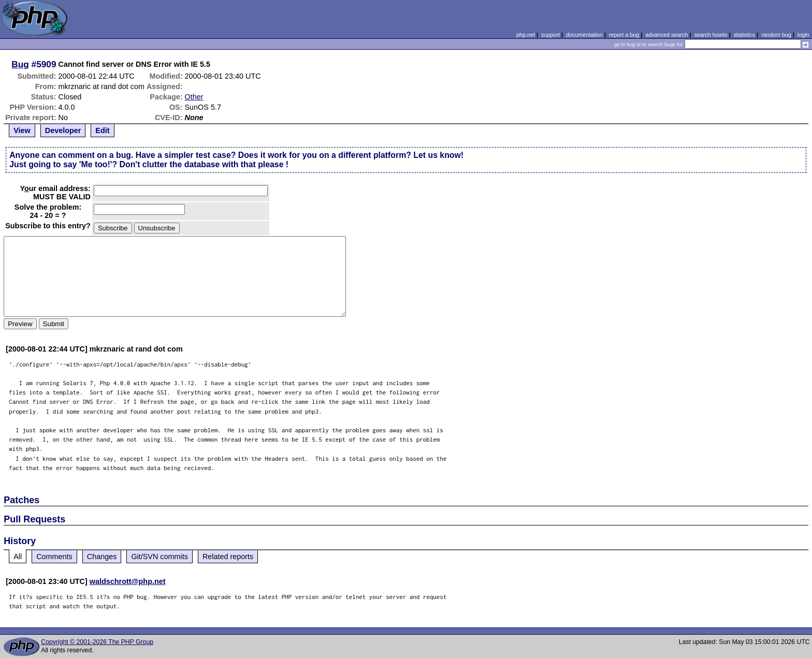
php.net (526, 35)
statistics (744, 35)
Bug (20, 64)
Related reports (228, 557)
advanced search (666, 35)
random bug (776, 35)
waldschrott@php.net (128, 581)
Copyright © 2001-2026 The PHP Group (97, 642)
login (803, 35)
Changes (102, 557)
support (550, 35)
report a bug (624, 35)
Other (194, 97)
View (22, 130)
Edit (102, 130)
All (18, 557)
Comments (54, 557)
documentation (584, 35)
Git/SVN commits (160, 557)
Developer (63, 130)
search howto (711, 35)
